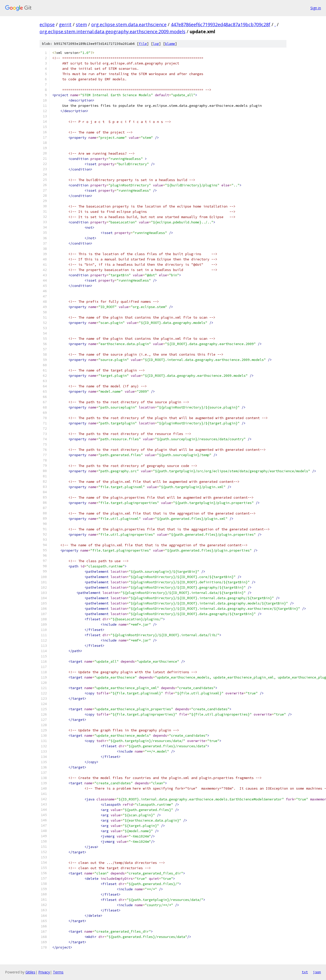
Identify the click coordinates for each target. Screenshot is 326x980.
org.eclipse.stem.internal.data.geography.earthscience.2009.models (112, 31)
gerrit (65, 24)
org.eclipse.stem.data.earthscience (129, 24)
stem (81, 24)
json (317, 972)
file (143, 44)
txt (305, 972)
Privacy (44, 972)
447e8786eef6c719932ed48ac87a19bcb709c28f (221, 24)
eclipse (47, 24)
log (156, 44)
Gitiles (30, 972)
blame (170, 44)
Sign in (316, 8)
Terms (58, 972)
